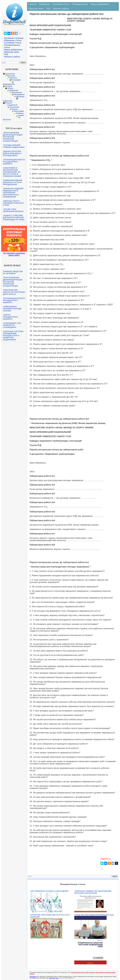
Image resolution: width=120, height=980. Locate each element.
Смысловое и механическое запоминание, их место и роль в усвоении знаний (12, 172)
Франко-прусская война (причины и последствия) (12, 153)
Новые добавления (13, 50)
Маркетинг (14, 90)
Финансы (20, 113)
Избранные (44, 4)
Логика (10, 88)
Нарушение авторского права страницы (83, 972)
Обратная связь (11, 52)
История (9, 86)
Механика (20, 97)
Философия (19, 111)
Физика (15, 109)
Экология (7, 120)
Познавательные (80, 4)
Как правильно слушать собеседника (49, 891)
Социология (12, 105)
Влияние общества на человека (13, 272)
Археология (10, 74)
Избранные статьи (13, 40)
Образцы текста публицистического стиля (13, 203)
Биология (11, 76)
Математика (17, 92)
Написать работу (12, 57)
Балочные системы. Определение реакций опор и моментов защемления (13, 336)
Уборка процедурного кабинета (10, 317)
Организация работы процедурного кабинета (14, 162)
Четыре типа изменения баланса (13, 210)
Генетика (13, 78)
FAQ (6, 54)
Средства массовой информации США (94, 915)
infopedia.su (33, 977)
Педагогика (8, 101)
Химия (21, 115)
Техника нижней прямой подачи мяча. (14, 146)
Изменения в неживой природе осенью (12, 309)
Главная (32, 4)
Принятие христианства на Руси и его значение (50, 916)
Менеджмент (19, 94)
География (16, 80)
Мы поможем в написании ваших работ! (14, 254)
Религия (8, 103)
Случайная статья (13, 43)
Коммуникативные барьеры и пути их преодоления (13, 182)
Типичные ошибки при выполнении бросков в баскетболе (93, 892)
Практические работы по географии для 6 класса (14, 292)
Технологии (14, 107)
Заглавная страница (14, 38)
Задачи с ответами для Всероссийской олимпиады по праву (14, 218)
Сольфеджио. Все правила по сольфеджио (12, 325)
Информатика (9, 84)
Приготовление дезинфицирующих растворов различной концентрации (13, 137)
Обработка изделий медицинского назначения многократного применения (13, 193)
